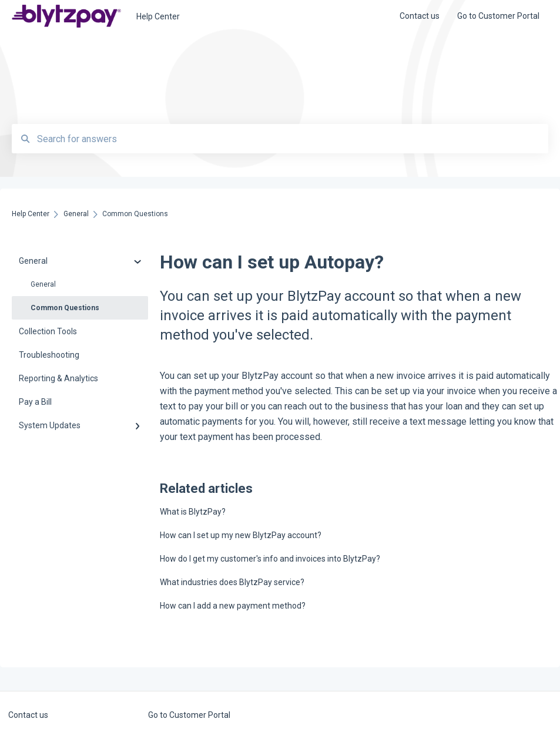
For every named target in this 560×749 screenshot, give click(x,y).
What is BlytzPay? (193, 512)
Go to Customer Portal (189, 715)
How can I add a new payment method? (233, 606)
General (43, 284)
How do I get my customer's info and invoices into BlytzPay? (270, 559)
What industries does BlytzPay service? (232, 582)
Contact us (28, 715)
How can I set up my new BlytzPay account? (241, 535)
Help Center (158, 16)
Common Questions (65, 308)
